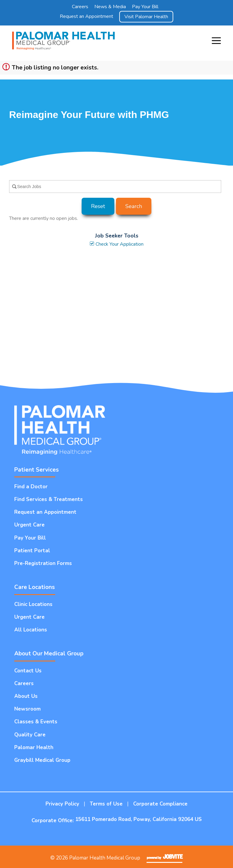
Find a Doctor (31, 487)
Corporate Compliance (160, 804)
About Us (26, 696)
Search (134, 206)
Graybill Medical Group (42, 760)
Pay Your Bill (145, 7)
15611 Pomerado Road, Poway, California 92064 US (138, 819)
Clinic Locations (33, 604)
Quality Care (30, 735)
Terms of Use (106, 804)
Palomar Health (34, 747)
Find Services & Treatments (49, 499)
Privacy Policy (62, 804)
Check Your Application (116, 244)
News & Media (110, 7)
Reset (98, 206)
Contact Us (28, 671)
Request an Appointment (86, 16)
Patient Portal (32, 551)
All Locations (31, 630)
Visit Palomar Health (146, 17)
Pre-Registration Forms (43, 563)
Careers (80, 7)
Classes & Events (36, 722)
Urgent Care (29, 525)
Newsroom (27, 709)
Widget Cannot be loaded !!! (116, 316)
